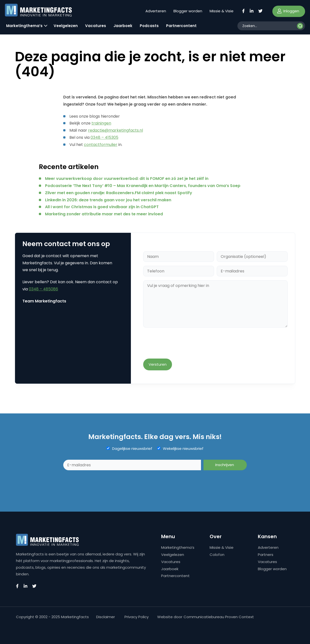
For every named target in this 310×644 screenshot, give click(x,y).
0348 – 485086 (43, 289)
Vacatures (96, 26)
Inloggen (288, 11)
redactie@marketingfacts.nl (116, 130)
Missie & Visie (222, 11)
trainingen (101, 123)
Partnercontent (181, 26)
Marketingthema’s (24, 26)
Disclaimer (106, 617)
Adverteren (156, 11)
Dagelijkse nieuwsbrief (132, 449)
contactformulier (101, 145)
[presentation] (181, 344)
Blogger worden (188, 11)
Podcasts (149, 26)
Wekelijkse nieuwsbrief (183, 449)
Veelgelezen (66, 26)
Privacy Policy (137, 617)
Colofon (217, 555)
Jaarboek (123, 26)
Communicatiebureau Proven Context (219, 617)
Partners (266, 555)
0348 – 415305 (104, 137)
